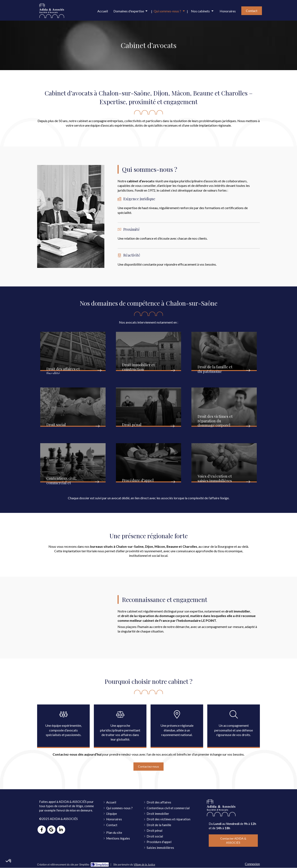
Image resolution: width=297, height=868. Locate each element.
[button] (73, 352)
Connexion (252, 864)
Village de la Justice (144, 864)
